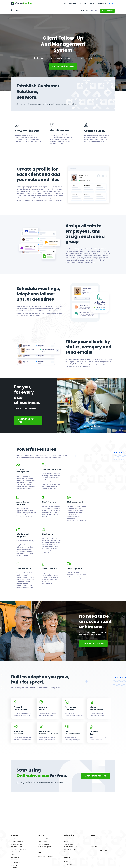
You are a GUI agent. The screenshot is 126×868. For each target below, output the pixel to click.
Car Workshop (15, 862)
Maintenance (15, 860)
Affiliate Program (69, 844)
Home (66, 839)
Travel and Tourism (17, 844)
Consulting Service (17, 842)
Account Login (68, 864)
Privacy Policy (68, 852)
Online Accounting (43, 844)
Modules (63, 4)
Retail (13, 855)
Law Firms (14, 839)
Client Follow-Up (43, 842)
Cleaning (14, 865)
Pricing (92, 4)
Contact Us (94, 839)
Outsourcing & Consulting (19, 849)
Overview (85, 11)
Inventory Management (45, 847)
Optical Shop (15, 857)
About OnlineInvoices (71, 847)
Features (83, 4)
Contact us (102, 4)
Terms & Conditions (70, 849)
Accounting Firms (17, 847)
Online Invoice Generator (45, 856)
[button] (90, 429)
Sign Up (66, 862)
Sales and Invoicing (43, 839)
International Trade (17, 852)
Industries (73, 4)
